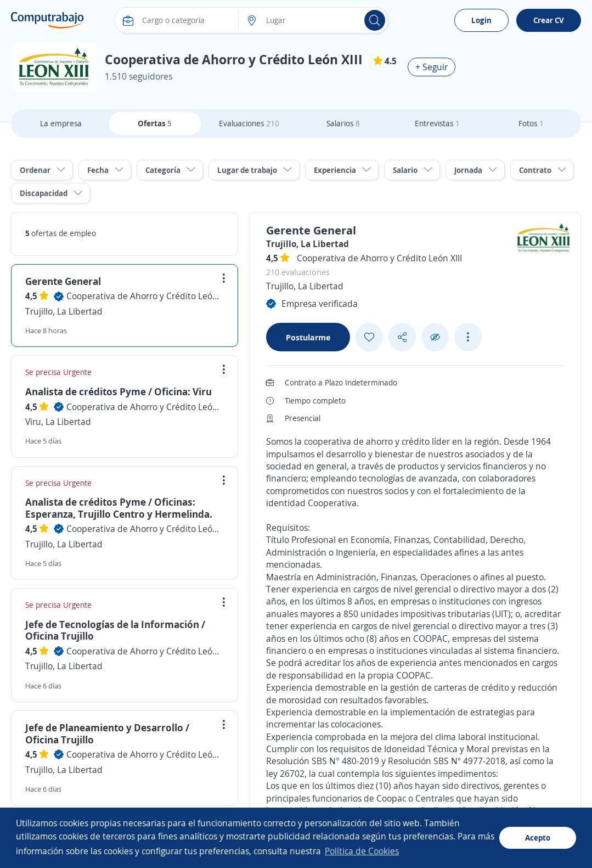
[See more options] (468, 337)
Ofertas (155, 123)
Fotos (531, 123)
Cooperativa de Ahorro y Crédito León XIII (145, 296)
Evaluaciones (249, 123)
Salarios (343, 123)
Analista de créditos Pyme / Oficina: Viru (119, 391)
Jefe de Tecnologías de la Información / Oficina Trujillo (115, 630)
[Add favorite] (369, 337)
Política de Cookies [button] (362, 851)
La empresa (61, 123)
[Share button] (402, 337)
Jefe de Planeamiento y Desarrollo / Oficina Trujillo (107, 733)
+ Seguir (432, 67)
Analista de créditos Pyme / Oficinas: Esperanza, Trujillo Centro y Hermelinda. (119, 508)
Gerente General (63, 281)
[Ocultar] (435, 337)
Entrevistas (437, 123)
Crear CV (549, 20)
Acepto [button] (538, 838)
